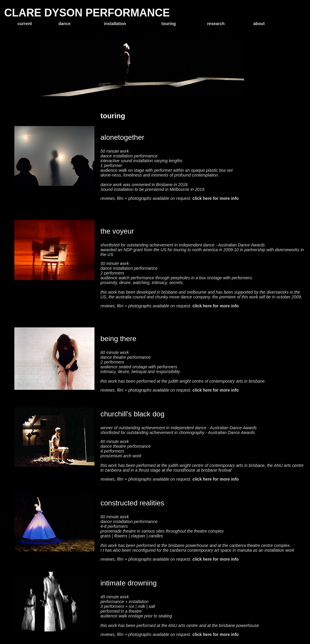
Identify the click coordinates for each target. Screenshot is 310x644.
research (216, 24)
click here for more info (216, 198)
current (25, 24)
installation (115, 24)
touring (169, 24)
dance (65, 24)
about (259, 24)
